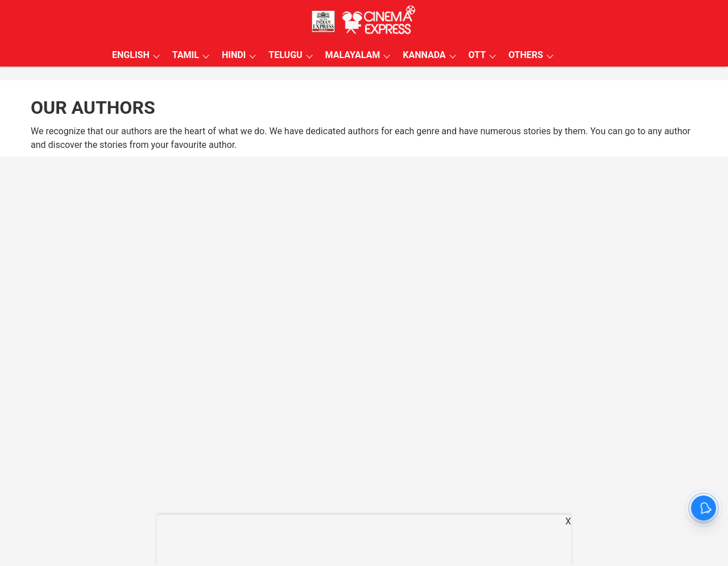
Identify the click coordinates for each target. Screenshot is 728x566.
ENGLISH (131, 55)
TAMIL (186, 55)
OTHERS (526, 55)
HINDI (234, 55)
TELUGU (285, 55)
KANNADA (424, 55)
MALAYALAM (353, 55)
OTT (477, 55)
